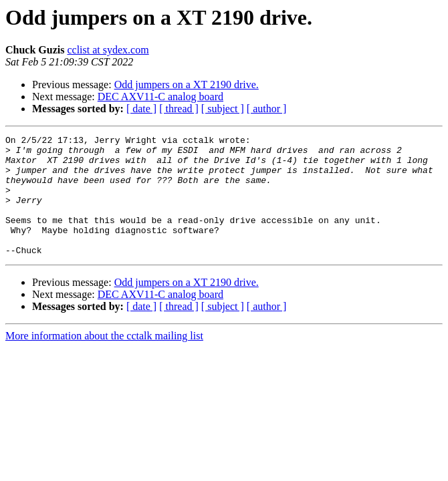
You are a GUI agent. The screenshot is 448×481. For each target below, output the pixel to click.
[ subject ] (223, 109)
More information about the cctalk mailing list (104, 360)
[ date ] (141, 109)
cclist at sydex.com (108, 50)
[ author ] (267, 109)
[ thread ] (179, 109)
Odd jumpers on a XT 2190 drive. (187, 85)
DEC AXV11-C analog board (160, 97)
